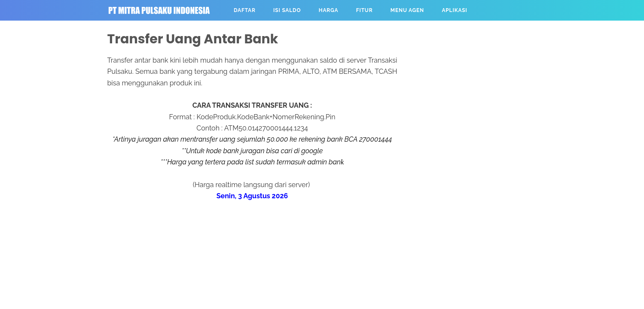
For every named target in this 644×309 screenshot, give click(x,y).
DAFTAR (243, 10)
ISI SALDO (286, 10)
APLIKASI (453, 10)
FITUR (363, 10)
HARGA (327, 10)
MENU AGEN (406, 10)
